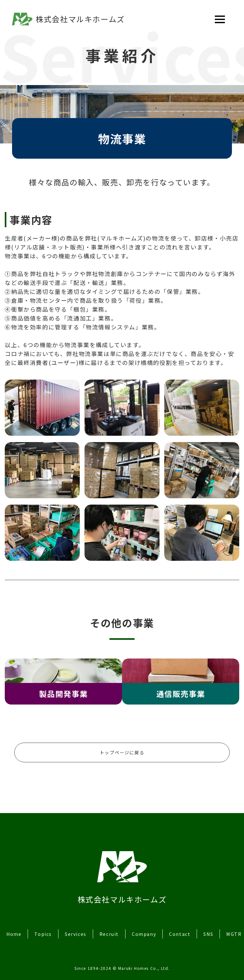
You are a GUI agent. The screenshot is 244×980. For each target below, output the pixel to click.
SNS (219, 929)
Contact (189, 929)
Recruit (115, 929)
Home (15, 929)
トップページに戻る (122, 746)
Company (152, 929)
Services (80, 929)
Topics (45, 929)
